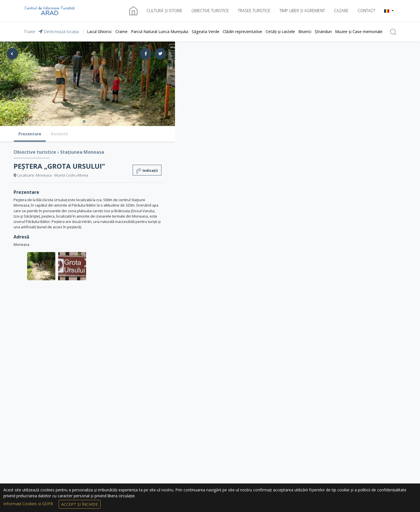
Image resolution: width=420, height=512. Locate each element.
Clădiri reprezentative (242, 32)
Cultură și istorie (164, 11)
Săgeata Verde (205, 32)
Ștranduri (323, 32)
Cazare (341, 11)
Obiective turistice (210, 11)
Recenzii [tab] (59, 134)
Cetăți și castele (280, 32)
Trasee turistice (254, 11)
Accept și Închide (80, 504)
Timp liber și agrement (302, 11)
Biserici (305, 32)
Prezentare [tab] (30, 134)
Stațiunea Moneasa (82, 152)
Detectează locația (59, 32)
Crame (122, 32)
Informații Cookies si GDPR (29, 504)
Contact (366, 11)
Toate (29, 32)
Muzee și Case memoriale (359, 32)
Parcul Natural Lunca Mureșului (160, 32)
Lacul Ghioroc (99, 32)
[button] (389, 11)
